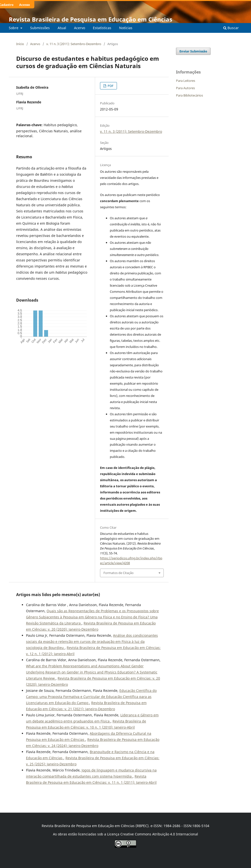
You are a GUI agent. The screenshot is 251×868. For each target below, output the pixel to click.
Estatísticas (102, 28)
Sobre (14, 28)
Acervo (80, 28)
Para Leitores (186, 81)
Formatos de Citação (119, 573)
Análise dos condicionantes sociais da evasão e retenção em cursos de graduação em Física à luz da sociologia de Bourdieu (92, 642)
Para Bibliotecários (189, 95)
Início (20, 44)
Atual (62, 28)
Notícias (126, 28)
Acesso (25, 5)
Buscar (231, 28)
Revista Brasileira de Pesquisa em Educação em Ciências (91, 19)
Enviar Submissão (193, 51)
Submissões (40, 28)
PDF (110, 86)
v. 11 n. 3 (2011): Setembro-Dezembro (74, 44)
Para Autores (185, 88)
